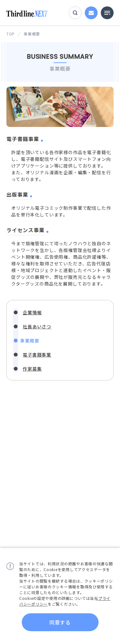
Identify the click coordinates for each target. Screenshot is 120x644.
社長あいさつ (37, 326)
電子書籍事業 (37, 355)
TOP (11, 34)
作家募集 (32, 369)
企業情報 (32, 312)
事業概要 (30, 341)
